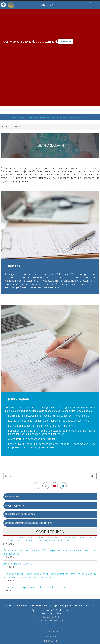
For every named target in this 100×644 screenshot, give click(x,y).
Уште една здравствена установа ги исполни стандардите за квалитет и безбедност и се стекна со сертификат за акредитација (50, 539)
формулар (65, 42)
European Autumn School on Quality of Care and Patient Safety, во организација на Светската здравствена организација (50, 576)
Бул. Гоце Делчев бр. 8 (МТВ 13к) (73, 118)
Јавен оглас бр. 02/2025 (17, 564)
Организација (50, 631)
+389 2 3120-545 (19, 118)
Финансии (50, 636)
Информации (50, 641)
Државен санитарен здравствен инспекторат (29, 523)
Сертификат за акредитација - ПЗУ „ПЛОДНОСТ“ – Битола (37, 587)
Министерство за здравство (20, 514)
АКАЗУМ (48, 5)
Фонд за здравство (15, 506)
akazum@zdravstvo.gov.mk (42, 118)
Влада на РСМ (12, 497)
